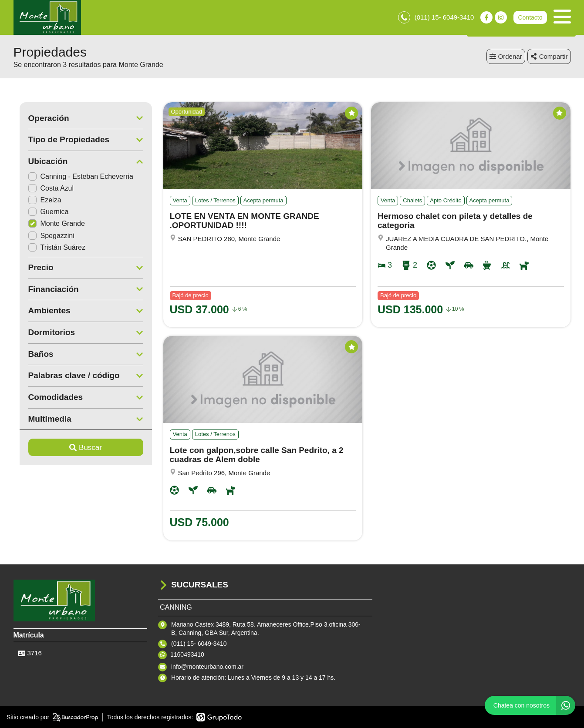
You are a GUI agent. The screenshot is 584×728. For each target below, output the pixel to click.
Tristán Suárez (51, 247)
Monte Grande (51, 224)
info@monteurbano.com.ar (207, 667)
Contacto (530, 17)
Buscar (79, 448)
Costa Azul (45, 188)
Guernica (42, 212)
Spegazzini (45, 236)
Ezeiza (39, 200)
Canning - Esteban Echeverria (75, 176)
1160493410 (187, 654)
